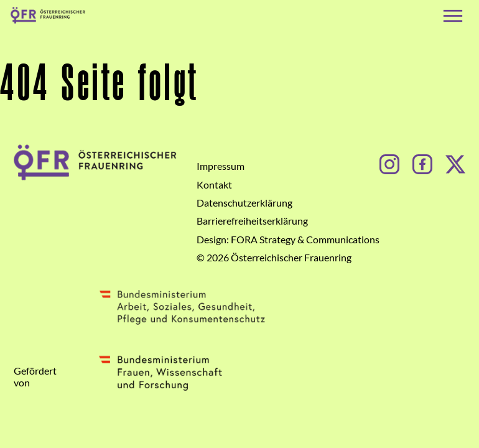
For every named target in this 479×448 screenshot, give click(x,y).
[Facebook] (422, 163)
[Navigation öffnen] (453, 16)
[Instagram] (389, 163)
